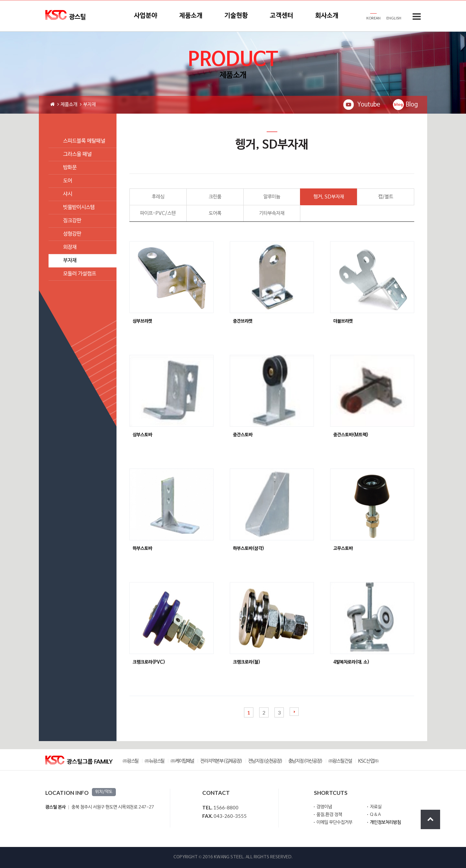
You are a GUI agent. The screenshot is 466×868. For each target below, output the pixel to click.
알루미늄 (272, 197)
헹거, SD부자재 (329, 197)
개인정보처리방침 (385, 823)
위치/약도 (104, 792)
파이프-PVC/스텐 (158, 213)
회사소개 (327, 16)
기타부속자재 (272, 213)
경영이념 (324, 807)
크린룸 (215, 197)
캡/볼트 (386, 197)
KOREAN (373, 18)
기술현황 (236, 16)
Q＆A (375, 815)
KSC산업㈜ (368, 761)
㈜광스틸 (131, 761)
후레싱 (158, 197)
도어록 (215, 213)
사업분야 (146, 16)
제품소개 (191, 16)
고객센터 (282, 16)
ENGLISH (394, 18)
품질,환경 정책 (329, 815)
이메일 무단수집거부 (334, 823)
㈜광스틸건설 (340, 761)
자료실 (376, 807)
